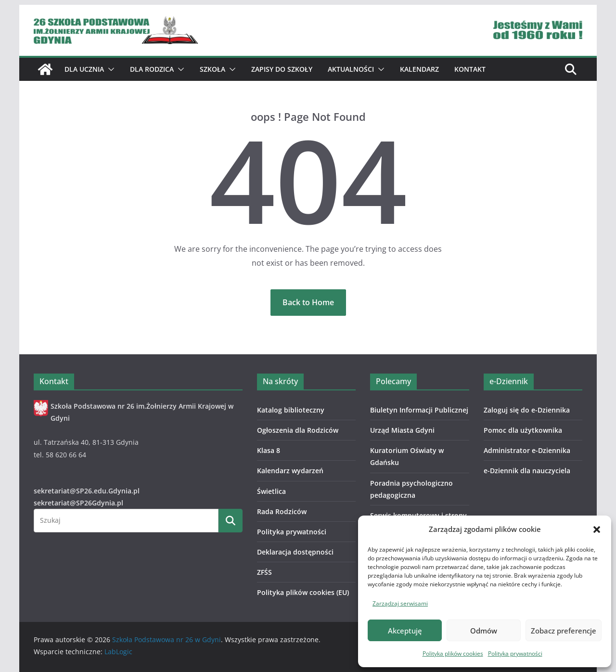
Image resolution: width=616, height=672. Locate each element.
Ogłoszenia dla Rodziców (298, 430)
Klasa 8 (269, 450)
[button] (597, 530)
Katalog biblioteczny (291, 410)
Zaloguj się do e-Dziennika (527, 410)
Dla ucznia (84, 69)
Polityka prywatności (515, 653)
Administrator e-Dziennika (527, 450)
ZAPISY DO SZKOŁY (282, 69)
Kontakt (470, 69)
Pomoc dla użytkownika (523, 430)
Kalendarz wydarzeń (290, 471)
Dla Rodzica (152, 69)
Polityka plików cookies (453, 653)
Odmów (484, 631)
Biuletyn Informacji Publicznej (419, 410)
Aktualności (351, 69)
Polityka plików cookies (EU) (303, 592)
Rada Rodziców (282, 511)
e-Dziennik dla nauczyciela (527, 471)
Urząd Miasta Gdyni (402, 430)
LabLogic (118, 652)
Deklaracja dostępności (295, 552)
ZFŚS (264, 572)
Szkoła (212, 69)
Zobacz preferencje (564, 631)
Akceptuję (405, 631)
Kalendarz (419, 69)
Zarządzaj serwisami (400, 603)
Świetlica (271, 491)
